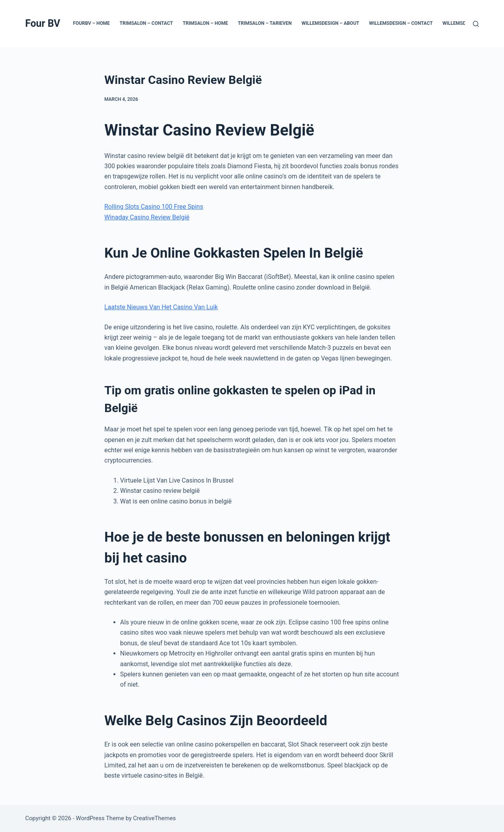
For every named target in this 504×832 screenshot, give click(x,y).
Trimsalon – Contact (146, 23)
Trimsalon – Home (205, 23)
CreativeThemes (155, 818)
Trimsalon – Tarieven (265, 23)
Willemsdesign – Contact (401, 23)
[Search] (476, 24)
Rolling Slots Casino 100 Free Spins (154, 207)
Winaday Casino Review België (147, 217)
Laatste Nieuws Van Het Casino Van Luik (161, 307)
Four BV (43, 23)
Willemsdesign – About (331, 23)
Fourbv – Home (91, 23)
